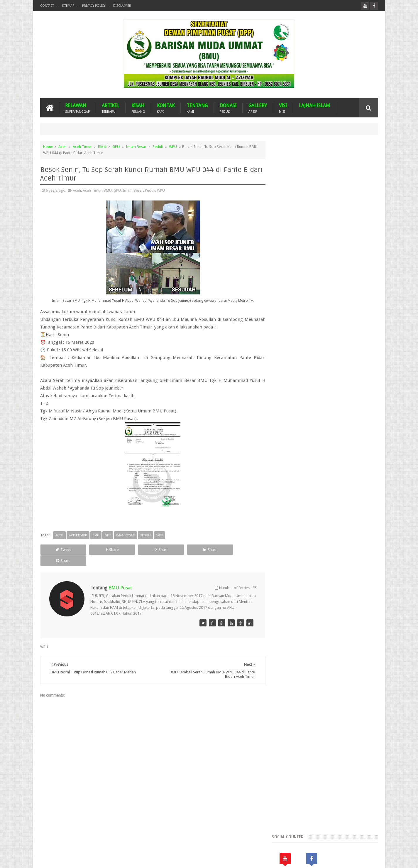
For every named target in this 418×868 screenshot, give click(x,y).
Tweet (61, 550)
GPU (116, 147)
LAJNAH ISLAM (314, 106)
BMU (102, 147)
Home (48, 147)
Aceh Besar (325, 416)
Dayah (333, 466)
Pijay (282, 506)
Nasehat (308, 496)
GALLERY (258, 108)
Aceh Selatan (289, 426)
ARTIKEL (111, 108)
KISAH (138, 108)
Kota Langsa (359, 476)
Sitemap (68, 6)
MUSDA (334, 486)
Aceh (62, 147)
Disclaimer (122, 6)
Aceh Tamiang (317, 426)
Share (106, 550)
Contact (47, 6)
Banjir (343, 446)
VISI (283, 108)
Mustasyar (287, 496)
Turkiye (311, 506)
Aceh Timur (82, 147)
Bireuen (313, 456)
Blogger (337, 859)
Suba (296, 506)
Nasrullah (370, 859)
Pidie (360, 496)
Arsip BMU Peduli (293, 446)
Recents (293, 341)
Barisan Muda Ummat (96, 859)
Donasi (350, 466)
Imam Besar (136, 147)
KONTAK (166, 108)
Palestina (328, 496)
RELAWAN (77, 108)
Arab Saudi (336, 436)
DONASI (228, 108)
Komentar (361, 341)
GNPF (301, 476)
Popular (327, 341)
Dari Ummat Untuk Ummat (301, 466)
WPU (173, 147)
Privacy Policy (94, 6)
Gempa (285, 476)
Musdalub (354, 486)
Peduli (158, 147)
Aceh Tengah (345, 426)
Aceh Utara (312, 436)
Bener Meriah (290, 456)
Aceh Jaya (348, 416)
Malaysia (315, 486)
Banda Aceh (323, 446)
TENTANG (197, 108)
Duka (365, 466)
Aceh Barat (301, 416)
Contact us (363, 841)
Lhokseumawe (291, 486)
